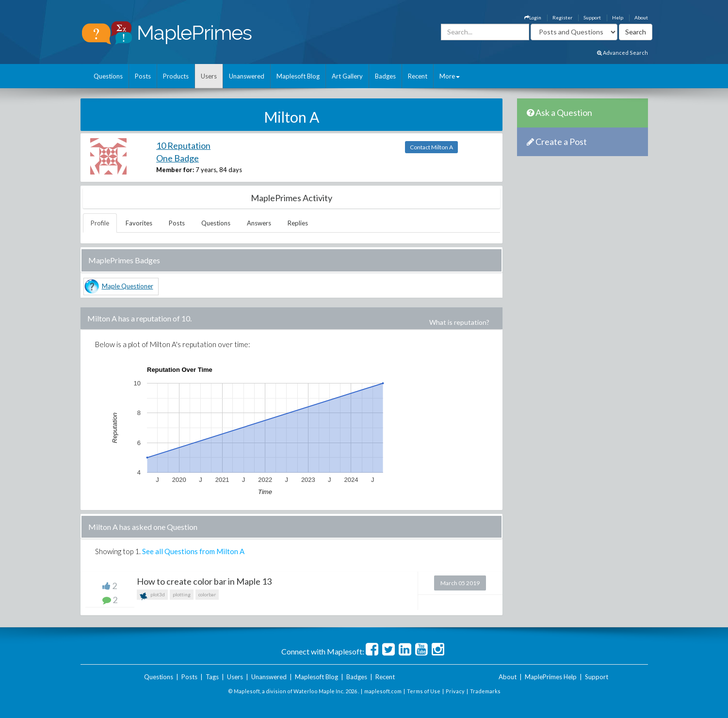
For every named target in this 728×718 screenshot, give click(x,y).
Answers (259, 223)
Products (176, 76)
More (450, 76)
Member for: (175, 170)
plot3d (152, 596)
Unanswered (247, 76)
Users (209, 76)
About (641, 17)
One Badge (178, 158)
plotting (182, 594)
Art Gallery (347, 76)
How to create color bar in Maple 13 (204, 581)
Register (562, 17)
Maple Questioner (128, 286)
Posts (143, 76)
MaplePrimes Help (551, 677)
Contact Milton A (431, 147)
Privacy (455, 691)
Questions (108, 76)
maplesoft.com (383, 691)
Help (618, 17)
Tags (212, 677)
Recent (418, 76)
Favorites (139, 223)
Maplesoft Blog (298, 76)
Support (592, 17)
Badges (385, 76)
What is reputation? (459, 322)
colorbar (207, 594)
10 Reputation (183, 145)
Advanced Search (623, 53)
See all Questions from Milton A (193, 551)
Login (533, 17)
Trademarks (485, 691)
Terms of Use (424, 691)
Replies (298, 223)
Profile (100, 223)
